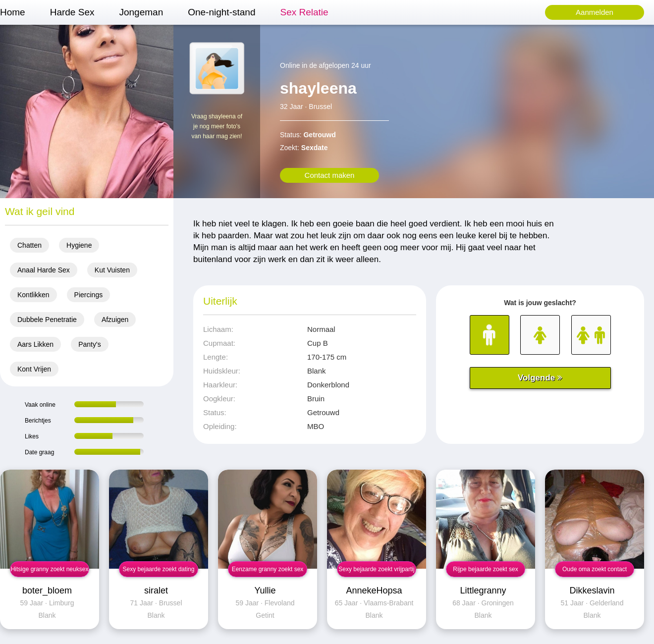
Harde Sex (72, 12)
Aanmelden (595, 12)
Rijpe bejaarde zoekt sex (485, 569)
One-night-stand (221, 12)
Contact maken (330, 175)
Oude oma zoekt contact (595, 569)
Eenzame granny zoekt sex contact (268, 571)
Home (13, 12)
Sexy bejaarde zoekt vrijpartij (376, 569)
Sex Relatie (304, 12)
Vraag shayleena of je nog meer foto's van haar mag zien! (217, 126)
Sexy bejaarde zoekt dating (159, 569)
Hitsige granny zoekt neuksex (50, 569)
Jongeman (141, 12)
